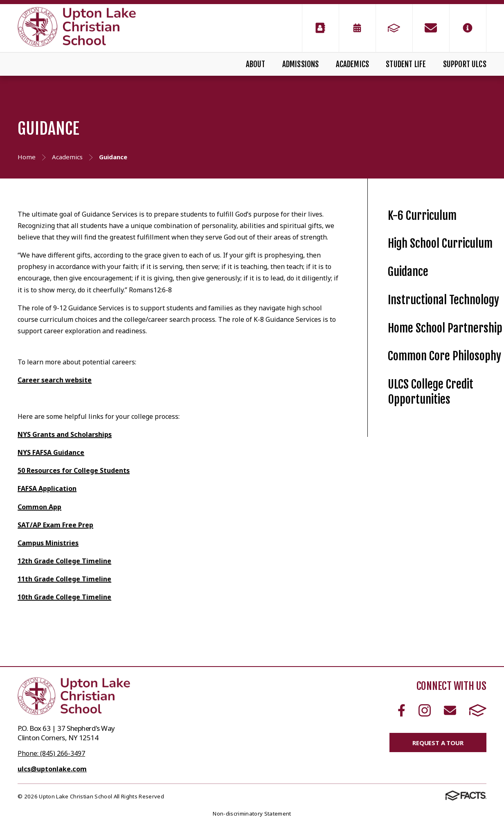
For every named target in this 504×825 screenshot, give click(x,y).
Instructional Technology (443, 300)
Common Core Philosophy (444, 356)
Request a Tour (438, 743)
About (256, 64)
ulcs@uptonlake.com (52, 769)
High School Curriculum (440, 243)
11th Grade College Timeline (64, 579)
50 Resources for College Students (74, 470)
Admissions (301, 64)
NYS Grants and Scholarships (65, 434)
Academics (353, 64)
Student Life (406, 64)
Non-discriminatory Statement (252, 814)
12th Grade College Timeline (64, 561)
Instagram (425, 710)
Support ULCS (465, 64)
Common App (39, 507)
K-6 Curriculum (422, 216)
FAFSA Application (47, 488)
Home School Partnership (445, 328)
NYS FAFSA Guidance (51, 452)
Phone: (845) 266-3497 (51, 753)
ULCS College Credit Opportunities (431, 392)
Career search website (55, 380)
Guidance (408, 272)
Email (450, 710)
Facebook (402, 710)
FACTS (478, 710)
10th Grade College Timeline (64, 597)
